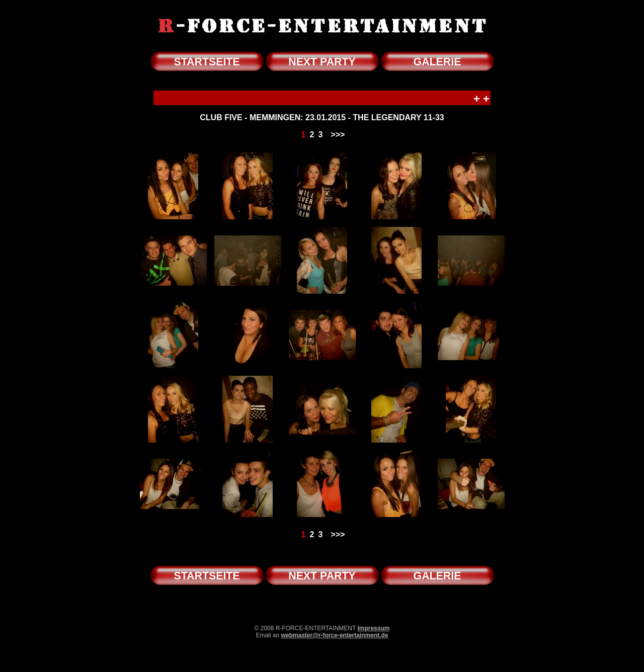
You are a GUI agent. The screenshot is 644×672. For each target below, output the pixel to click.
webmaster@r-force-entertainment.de (334, 635)
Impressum (373, 628)
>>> (338, 135)
